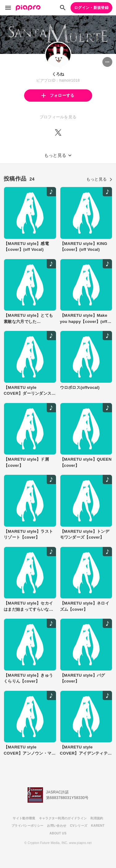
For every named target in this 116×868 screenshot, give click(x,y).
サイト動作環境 (24, 818)
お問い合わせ (57, 826)
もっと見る (99, 179)
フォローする (58, 95)
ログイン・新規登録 (91, 8)
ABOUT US (58, 833)
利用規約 (97, 818)
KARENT (98, 826)
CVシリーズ (79, 826)
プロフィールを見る (58, 117)
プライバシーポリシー (27, 826)
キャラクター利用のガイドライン (63, 818)
